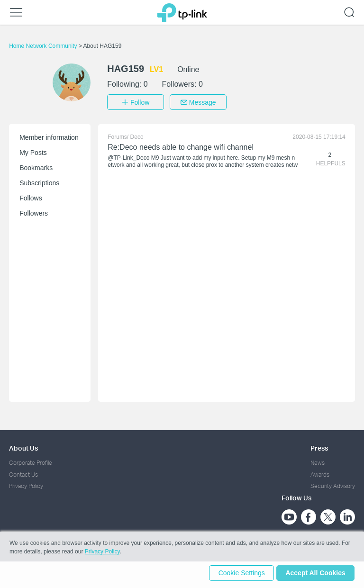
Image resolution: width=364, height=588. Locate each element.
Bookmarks (36, 166)
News (318, 461)
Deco (137, 136)
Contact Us (23, 473)
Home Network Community (44, 46)
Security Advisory (333, 484)
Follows (31, 197)
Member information (49, 136)
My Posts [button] (33, 151)
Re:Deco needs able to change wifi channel (181, 146)
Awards (320, 473)
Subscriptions (39, 181)
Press (319, 447)
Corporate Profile (31, 461)
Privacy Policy (26, 484)
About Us (23, 447)
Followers (34, 212)
